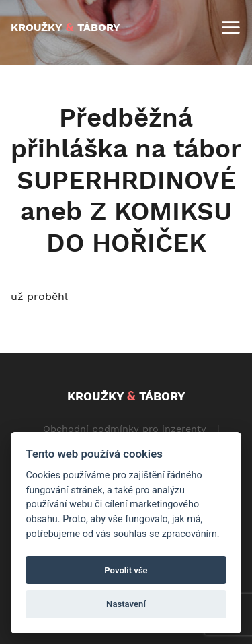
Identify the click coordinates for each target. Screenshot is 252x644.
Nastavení (126, 604)
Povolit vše (126, 570)
